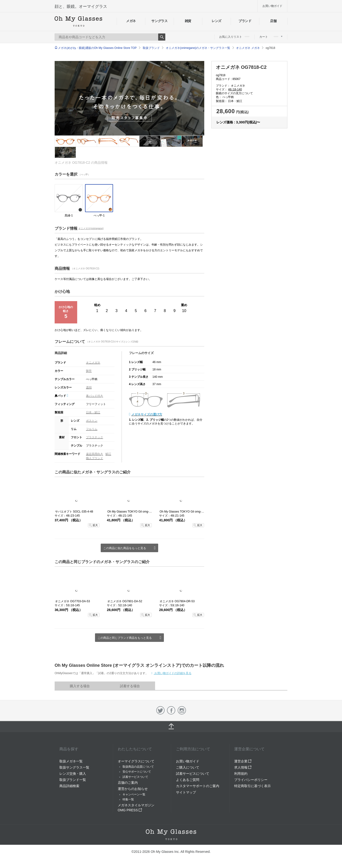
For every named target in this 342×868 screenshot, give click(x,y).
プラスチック (95, 437)
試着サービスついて (135, 777)
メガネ (131, 21)
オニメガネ (93, 363)
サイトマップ (186, 792)
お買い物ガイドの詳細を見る (173, 673)
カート (271, 37)
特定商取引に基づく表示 (252, 786)
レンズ (216, 21)
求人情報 (243, 767)
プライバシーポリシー (251, 780)
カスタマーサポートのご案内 (198, 786)
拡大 (95, 525)
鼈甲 (89, 371)
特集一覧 (128, 799)
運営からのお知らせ (133, 789)
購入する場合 (80, 686)
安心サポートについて (137, 772)
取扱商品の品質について (138, 767)
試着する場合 (130, 686)
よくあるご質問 (188, 780)
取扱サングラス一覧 (74, 767)
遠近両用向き (95, 454)
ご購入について (188, 767)
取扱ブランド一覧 (73, 780)
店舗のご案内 (128, 783)
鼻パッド (61, 396)
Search (162, 37)
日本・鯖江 (93, 412)
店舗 (273, 21)
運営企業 (243, 761)
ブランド (245, 21)
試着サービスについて (193, 774)
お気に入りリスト (234, 37)
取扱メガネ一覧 (71, 761)
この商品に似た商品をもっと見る (125, 548)
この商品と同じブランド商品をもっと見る (125, 638)
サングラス (159, 21)
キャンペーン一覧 (134, 794)
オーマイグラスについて (136, 761)
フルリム (92, 429)
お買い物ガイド (272, 6)
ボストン (92, 421)
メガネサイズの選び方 (147, 414)
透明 (89, 387)
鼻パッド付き (95, 396)
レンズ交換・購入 (73, 774)
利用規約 (241, 774)
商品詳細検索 (69, 786)
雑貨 (188, 21)
